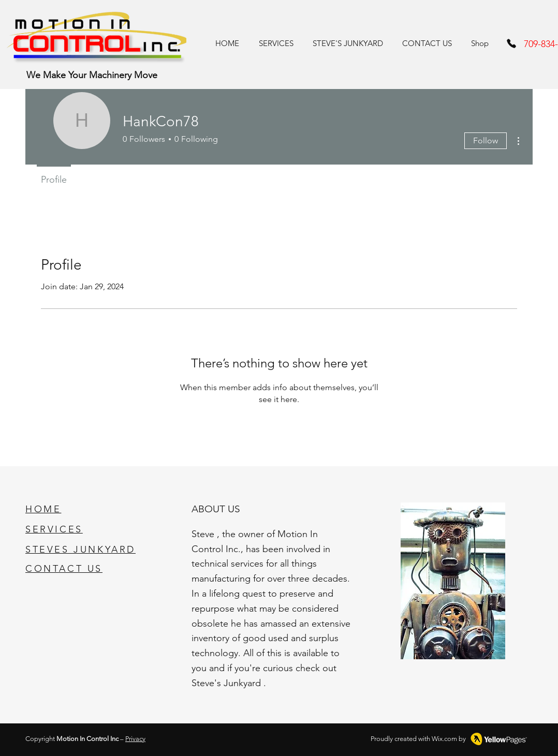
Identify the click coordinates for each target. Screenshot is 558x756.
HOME (43, 509)
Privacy (135, 739)
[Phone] (511, 43)
